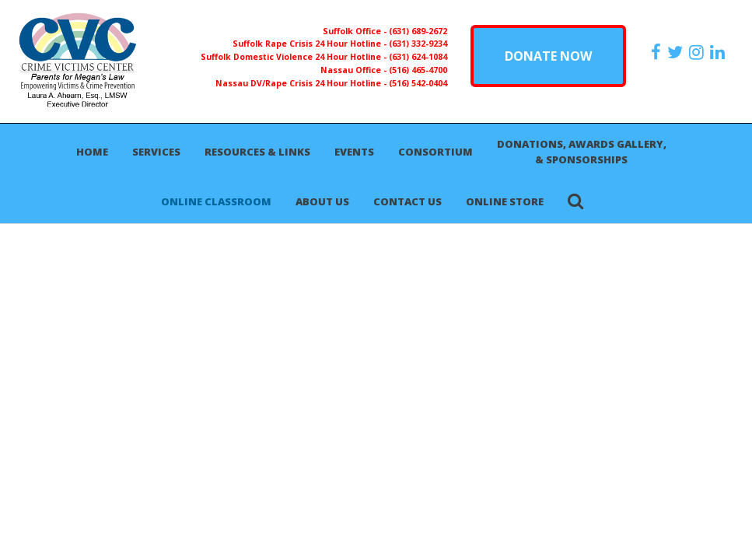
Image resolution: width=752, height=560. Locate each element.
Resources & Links (257, 152)
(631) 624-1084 (418, 57)
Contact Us (407, 201)
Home (92, 152)
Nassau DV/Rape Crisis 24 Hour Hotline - (302, 83)
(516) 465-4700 (418, 70)
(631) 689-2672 (418, 31)
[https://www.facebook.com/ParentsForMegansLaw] (658, 52)
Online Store (505, 201)
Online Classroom (216, 201)
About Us (322, 201)
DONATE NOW (548, 56)
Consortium (435, 152)
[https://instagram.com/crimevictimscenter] (698, 52)
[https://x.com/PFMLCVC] (677, 52)
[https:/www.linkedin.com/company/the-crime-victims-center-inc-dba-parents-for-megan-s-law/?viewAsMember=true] (719, 52)
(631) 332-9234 (418, 44)
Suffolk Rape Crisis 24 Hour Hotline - (311, 44)
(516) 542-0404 (418, 83)
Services (156, 152)
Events (354, 152)
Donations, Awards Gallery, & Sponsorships (582, 152)
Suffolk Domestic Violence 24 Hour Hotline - (295, 57)
